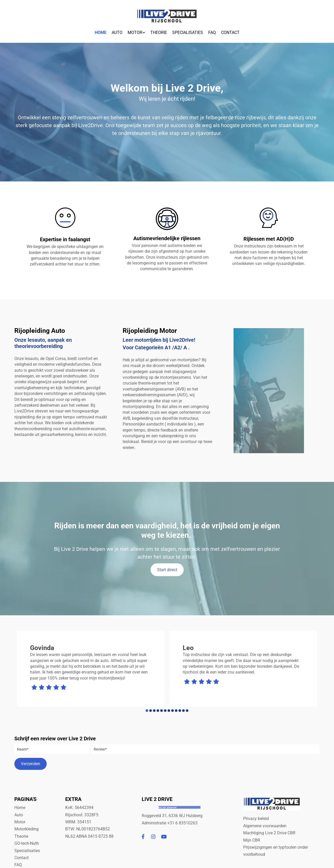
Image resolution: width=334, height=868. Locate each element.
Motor (135, 33)
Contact (230, 33)
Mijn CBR (252, 840)
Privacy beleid (256, 819)
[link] (136, 31)
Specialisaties (188, 33)
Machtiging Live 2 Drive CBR (270, 833)
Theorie (159, 33)
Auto (117, 33)
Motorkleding (26, 829)
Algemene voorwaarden (265, 826)
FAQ (212, 33)
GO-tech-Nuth (27, 843)
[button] (167, 570)
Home (101, 33)
